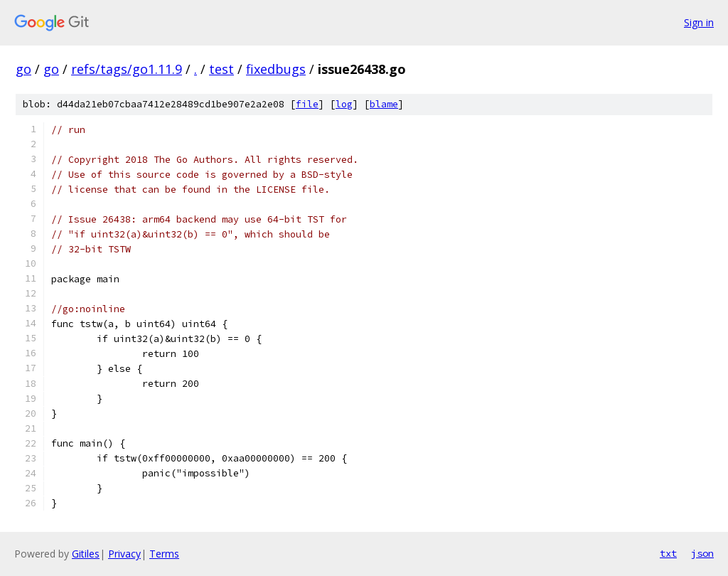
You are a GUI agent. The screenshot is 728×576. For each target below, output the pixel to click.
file (307, 104)
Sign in (699, 22)
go (23, 69)
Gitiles (86, 554)
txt (668, 553)
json (702, 553)
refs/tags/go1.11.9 (127, 69)
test (221, 69)
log (344, 104)
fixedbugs (276, 69)
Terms (164, 554)
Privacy (124, 554)
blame (384, 104)
